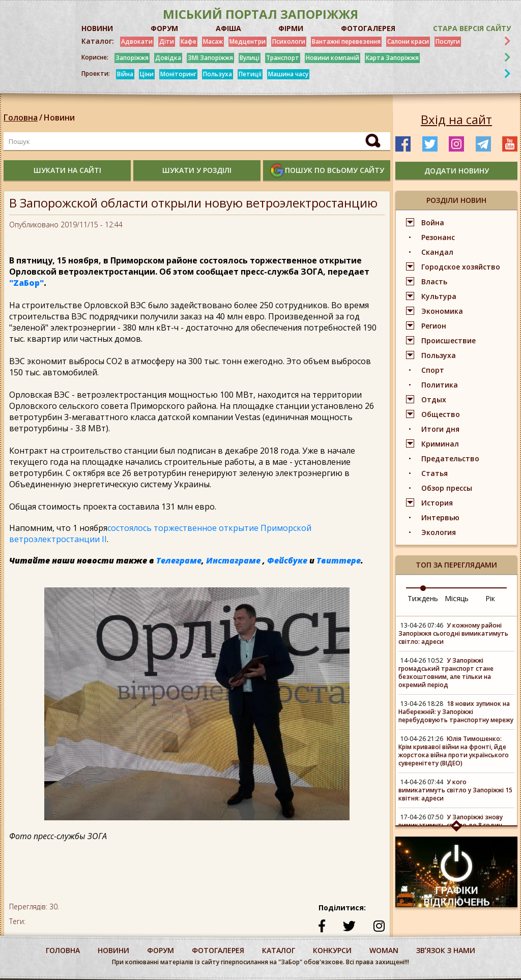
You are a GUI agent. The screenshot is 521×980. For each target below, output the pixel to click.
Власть (434, 281)
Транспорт (283, 58)
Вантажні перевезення (346, 41)
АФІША (228, 28)
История (437, 503)
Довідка (168, 58)
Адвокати (137, 41)
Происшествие (448, 340)
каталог (279, 950)
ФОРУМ (164, 28)
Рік (490, 598)
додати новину (457, 171)
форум (161, 950)
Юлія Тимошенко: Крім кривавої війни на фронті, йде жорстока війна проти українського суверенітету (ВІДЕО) (454, 751)
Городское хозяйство (461, 267)
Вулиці (250, 58)
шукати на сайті (67, 170)
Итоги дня (440, 429)
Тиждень (423, 598)
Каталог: (98, 41)
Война (433, 222)
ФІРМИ (291, 28)
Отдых (434, 399)
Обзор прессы (447, 488)
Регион (434, 326)
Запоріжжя (132, 58)
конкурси (332, 950)
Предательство (450, 458)
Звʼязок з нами (446, 950)
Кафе (189, 41)
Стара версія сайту (472, 28)
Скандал (437, 252)
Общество (441, 414)
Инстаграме (233, 560)
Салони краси (408, 41)
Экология (439, 532)
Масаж (213, 41)
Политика (440, 385)
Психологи (289, 41)
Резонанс (438, 237)
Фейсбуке (287, 560)
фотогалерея (218, 950)
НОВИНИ (97, 28)
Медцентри (248, 41)
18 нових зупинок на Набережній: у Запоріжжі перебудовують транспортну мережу (456, 712)
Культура (439, 296)
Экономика (442, 311)
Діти (167, 41)
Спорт (433, 370)
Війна (125, 74)
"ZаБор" (26, 283)
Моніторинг (178, 74)
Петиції (250, 74)
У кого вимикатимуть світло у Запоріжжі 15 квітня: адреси (455, 790)
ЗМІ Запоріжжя (210, 58)
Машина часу (288, 74)
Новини (59, 117)
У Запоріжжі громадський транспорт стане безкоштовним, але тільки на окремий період (446, 673)
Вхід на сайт (456, 120)
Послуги (448, 41)
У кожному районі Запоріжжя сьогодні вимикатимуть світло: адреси (453, 633)
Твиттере (339, 560)
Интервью (440, 517)
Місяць (457, 598)
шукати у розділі (197, 170)
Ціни (147, 74)
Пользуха (218, 74)
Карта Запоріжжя (392, 58)
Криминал (440, 444)
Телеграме (179, 560)
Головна (21, 117)
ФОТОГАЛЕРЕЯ (368, 28)
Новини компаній (332, 58)
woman (384, 950)
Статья (435, 473)
